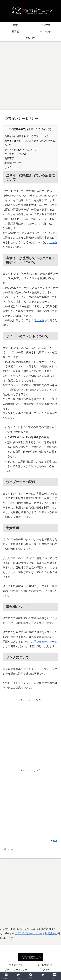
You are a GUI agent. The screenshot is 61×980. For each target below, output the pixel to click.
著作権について (13, 163)
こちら (53, 242)
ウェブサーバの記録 (15, 154)
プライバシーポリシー (29, 933)
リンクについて (13, 167)
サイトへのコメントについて (20, 150)
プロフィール (45, 970)
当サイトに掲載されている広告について (26, 136)
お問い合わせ (45, 965)
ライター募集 (16, 965)
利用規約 (50, 933)
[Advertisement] (30, 74)
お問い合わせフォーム (44, 642)
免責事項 (9, 158)
